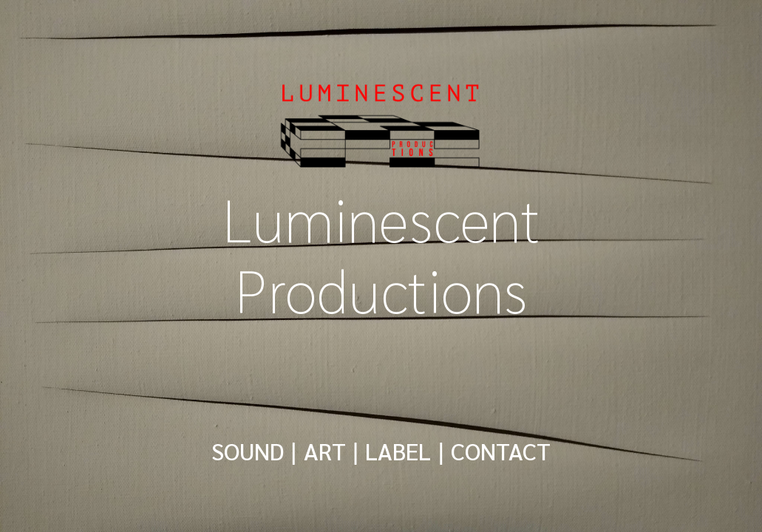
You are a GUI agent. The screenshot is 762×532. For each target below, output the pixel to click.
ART (325, 450)
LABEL (398, 450)
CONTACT (501, 450)
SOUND (248, 450)
